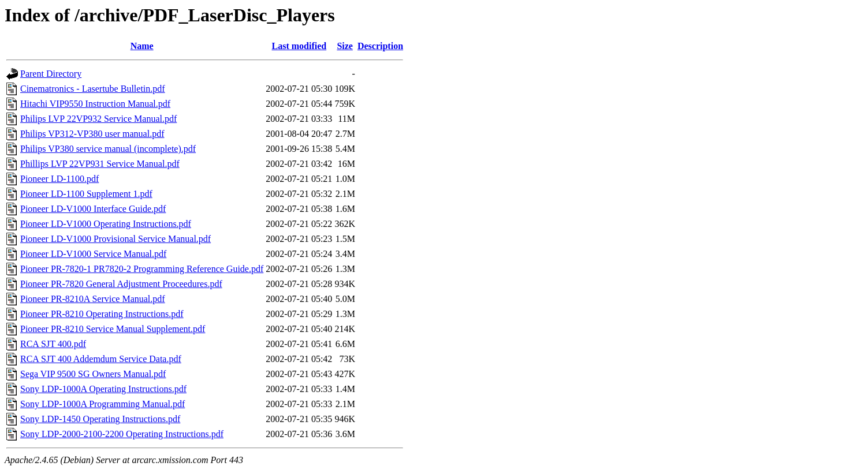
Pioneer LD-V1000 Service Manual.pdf (93, 254)
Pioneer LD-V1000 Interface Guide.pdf (93, 209)
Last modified (299, 46)
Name (142, 46)
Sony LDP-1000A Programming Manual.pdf (103, 404)
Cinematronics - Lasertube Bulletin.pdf (93, 89)
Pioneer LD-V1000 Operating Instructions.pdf (106, 224)
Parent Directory (51, 74)
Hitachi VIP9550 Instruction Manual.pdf (95, 104)
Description (380, 46)
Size (345, 46)
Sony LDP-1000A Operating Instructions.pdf (103, 389)
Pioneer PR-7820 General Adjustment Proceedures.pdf (121, 284)
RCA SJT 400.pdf (53, 344)
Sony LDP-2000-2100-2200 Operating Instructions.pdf (122, 434)
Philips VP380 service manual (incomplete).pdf (108, 149)
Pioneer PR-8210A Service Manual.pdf (93, 299)
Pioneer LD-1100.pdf (59, 179)
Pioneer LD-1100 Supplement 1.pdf (86, 194)
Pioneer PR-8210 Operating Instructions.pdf (102, 314)
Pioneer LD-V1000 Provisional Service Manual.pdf (116, 239)
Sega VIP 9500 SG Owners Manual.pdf (93, 374)
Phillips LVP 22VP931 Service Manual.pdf (100, 164)
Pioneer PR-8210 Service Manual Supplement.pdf (113, 329)
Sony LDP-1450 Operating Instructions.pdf (100, 419)
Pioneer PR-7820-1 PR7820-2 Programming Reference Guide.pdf (142, 269)
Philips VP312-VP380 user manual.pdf (92, 134)
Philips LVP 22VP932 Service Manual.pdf (98, 119)
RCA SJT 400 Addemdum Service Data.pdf (101, 359)
